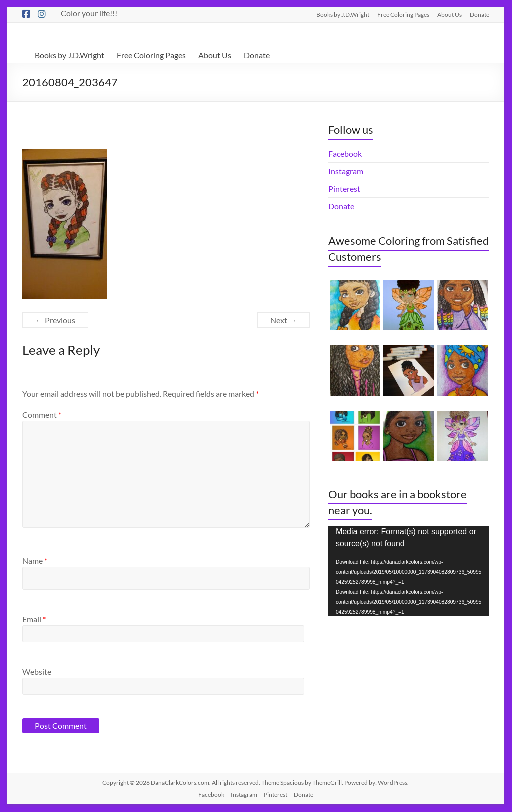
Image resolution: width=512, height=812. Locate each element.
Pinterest (344, 189)
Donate (480, 14)
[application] (409, 571)
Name (35, 561)
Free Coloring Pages (403, 14)
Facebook (345, 154)
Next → (284, 320)
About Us (450, 14)
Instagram (346, 171)
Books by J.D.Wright (343, 14)
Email (34, 619)
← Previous (55, 320)
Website (37, 672)
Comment (42, 415)
